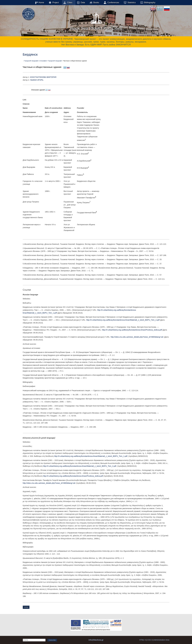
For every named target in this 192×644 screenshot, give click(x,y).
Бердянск (30, 54)
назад (26, 607)
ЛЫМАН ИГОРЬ (37, 80)
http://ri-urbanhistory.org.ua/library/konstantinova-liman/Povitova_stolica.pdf (132, 330)
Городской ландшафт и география (36, 61)
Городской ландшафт (55, 61)
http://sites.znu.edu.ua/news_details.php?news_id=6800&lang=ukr (137, 337)
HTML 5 (142, 640)
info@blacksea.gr (96, 640)
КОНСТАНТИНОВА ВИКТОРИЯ (43, 77)
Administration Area (161, 640)
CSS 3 (150, 640)
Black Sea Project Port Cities (96, 20)
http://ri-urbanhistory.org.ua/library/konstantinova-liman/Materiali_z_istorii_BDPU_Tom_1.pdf (91, 456)
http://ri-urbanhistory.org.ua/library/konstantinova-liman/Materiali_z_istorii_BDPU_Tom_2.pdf (123, 320)
